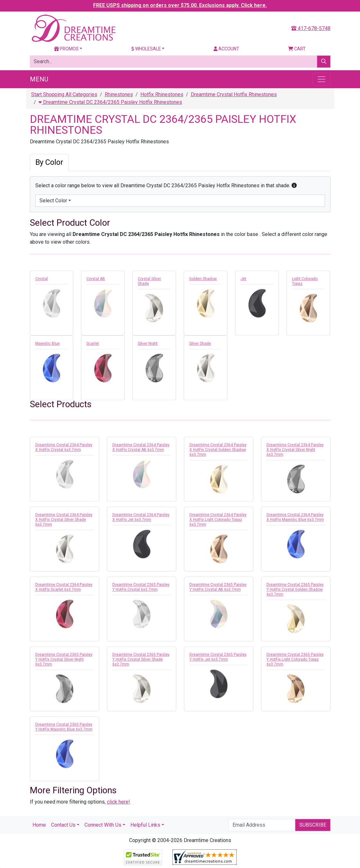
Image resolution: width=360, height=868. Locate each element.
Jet (243, 280)
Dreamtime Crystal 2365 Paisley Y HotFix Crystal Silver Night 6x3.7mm (64, 661)
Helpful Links (145, 825)
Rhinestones (119, 94)
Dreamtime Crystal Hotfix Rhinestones (234, 94)
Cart (297, 49)
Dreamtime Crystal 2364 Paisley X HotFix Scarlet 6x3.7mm (64, 589)
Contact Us (63, 825)
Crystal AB (96, 280)
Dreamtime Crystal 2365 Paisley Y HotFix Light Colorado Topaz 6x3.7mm (295, 661)
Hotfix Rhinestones (162, 94)
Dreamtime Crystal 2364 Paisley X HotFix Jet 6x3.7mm (141, 519)
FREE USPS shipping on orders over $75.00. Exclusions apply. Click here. (180, 5)
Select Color (53, 201)
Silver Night (148, 345)
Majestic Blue (48, 345)
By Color (49, 162)
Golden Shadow (203, 280)
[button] (294, 185)
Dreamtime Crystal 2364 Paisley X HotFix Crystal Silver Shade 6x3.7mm (64, 521)
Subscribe (313, 825)
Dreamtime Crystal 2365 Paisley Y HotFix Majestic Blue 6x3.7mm (64, 728)
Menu (39, 79)
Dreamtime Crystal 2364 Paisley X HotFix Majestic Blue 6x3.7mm (295, 519)
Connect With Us (103, 825)
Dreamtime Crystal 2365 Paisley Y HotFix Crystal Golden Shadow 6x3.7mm (295, 591)
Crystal (42, 280)
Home (39, 825)
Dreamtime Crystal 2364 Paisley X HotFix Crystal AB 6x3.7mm (141, 449)
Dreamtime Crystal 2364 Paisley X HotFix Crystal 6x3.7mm (64, 449)
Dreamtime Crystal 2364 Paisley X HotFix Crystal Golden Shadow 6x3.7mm (218, 451)
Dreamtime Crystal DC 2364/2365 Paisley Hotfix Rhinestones (110, 102)
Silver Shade (200, 345)
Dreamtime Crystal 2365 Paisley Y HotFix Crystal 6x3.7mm (141, 589)
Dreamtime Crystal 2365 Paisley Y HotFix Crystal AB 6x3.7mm (218, 589)
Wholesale (146, 49)
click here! (119, 802)
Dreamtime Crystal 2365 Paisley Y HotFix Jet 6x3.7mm (218, 658)
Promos (66, 49)
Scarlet (93, 345)
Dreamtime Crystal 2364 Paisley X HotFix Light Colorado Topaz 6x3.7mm (218, 521)
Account (226, 49)
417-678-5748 (311, 28)
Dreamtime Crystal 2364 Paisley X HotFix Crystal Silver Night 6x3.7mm (295, 451)
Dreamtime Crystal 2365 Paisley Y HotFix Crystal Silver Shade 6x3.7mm (141, 661)
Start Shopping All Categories (64, 94)
